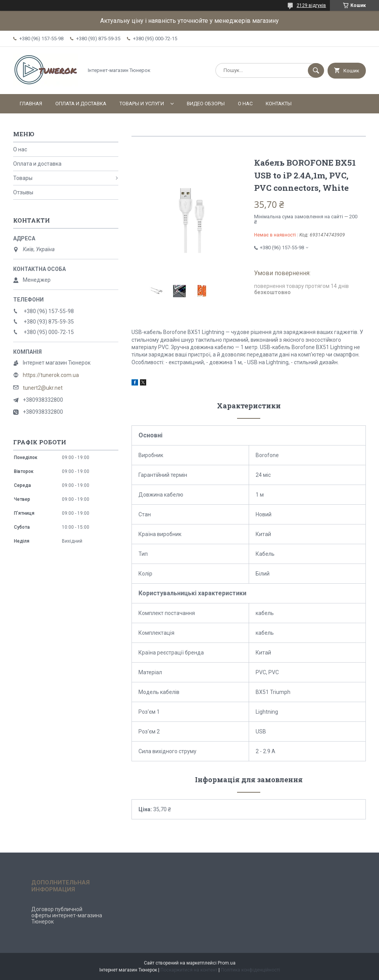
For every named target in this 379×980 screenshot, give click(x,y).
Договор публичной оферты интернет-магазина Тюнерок (67, 915)
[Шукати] (316, 70)
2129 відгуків (311, 5)
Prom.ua (227, 963)
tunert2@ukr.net (43, 388)
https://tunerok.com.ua (51, 375)
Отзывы (23, 192)
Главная (31, 104)
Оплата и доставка (81, 104)
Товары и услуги (142, 104)
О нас (245, 104)
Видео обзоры (206, 104)
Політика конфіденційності (250, 970)
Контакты (279, 104)
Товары (23, 178)
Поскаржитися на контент (189, 970)
